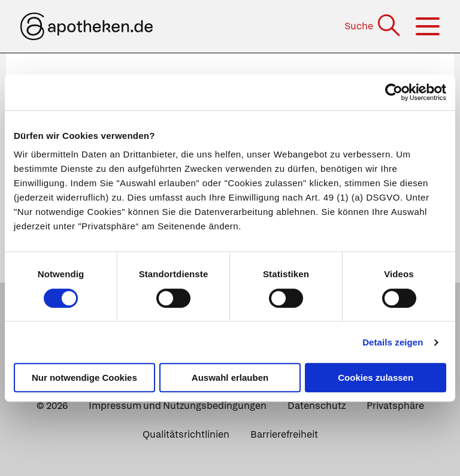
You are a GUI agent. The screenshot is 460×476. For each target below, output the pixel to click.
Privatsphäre (395, 406)
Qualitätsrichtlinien (186, 434)
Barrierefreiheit (284, 434)
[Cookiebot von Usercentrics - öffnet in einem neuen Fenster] (394, 92)
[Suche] (373, 26)
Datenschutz (317, 406)
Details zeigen (393, 342)
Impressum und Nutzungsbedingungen (178, 406)
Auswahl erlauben (230, 378)
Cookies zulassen (376, 378)
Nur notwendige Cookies (84, 378)
